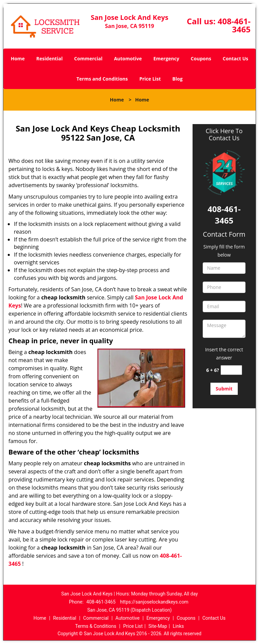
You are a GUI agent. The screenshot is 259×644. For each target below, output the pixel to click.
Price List (150, 79)
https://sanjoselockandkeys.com (154, 602)
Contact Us (235, 58)
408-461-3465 (234, 25)
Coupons (201, 58)
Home (18, 58)
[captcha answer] (231, 370)
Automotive (128, 58)
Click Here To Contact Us (224, 135)
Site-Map (158, 626)
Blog (177, 79)
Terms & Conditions (96, 626)
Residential (50, 58)
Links (178, 626)
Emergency (166, 58)
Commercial (88, 58)
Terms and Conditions (102, 79)
